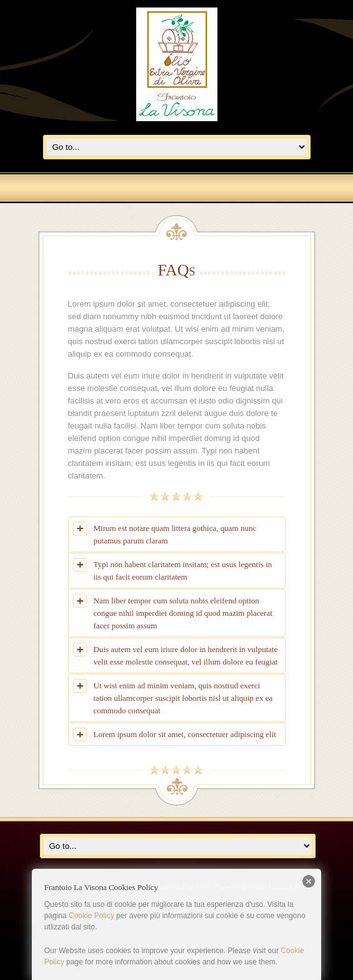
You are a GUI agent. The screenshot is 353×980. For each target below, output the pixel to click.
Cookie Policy (92, 916)
